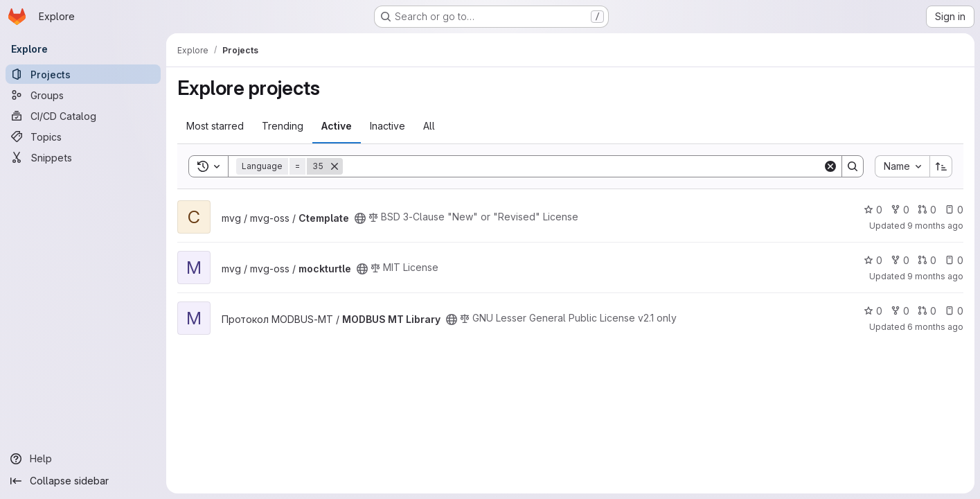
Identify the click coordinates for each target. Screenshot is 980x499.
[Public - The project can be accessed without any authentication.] (360, 218)
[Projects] (83, 74)
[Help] (83, 459)
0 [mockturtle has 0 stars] (873, 260)
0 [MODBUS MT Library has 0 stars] (873, 311)
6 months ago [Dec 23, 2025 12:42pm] (935, 327)
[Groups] (83, 95)
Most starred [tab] (215, 126)
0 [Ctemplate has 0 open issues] (954, 210)
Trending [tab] (283, 126)
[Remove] (335, 166)
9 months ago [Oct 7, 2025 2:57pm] (935, 226)
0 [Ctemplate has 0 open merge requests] (927, 210)
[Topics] (83, 137)
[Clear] (830, 166)
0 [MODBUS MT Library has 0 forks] (900, 311)
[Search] (583, 166)
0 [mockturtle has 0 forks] (900, 260)
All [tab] (429, 126)
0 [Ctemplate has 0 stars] (873, 210)
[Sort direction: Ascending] (941, 166)
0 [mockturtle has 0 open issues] (954, 260)
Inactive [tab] (387, 126)
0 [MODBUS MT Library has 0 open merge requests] (927, 311)
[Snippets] (83, 157)
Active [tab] (337, 126)
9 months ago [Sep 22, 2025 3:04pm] (935, 276)
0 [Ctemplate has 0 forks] (900, 210)
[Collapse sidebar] (83, 481)
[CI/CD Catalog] (83, 116)
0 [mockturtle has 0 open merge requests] (927, 260)
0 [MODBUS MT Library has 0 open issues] (954, 311)
